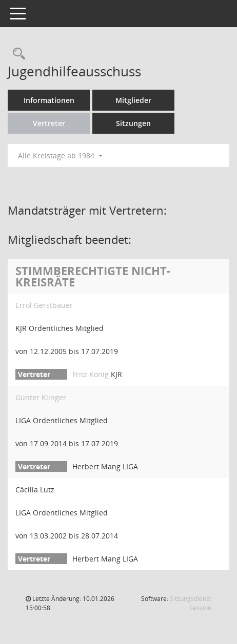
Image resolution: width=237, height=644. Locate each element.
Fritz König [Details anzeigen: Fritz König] (91, 374)
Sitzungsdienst (191, 603)
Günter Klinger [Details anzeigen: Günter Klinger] (41, 397)
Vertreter (49, 123)
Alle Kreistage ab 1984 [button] (60, 155)
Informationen (49, 100)
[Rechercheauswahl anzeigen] (16, 54)
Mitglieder (133, 100)
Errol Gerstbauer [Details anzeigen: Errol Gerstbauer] (44, 305)
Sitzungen (133, 123)
